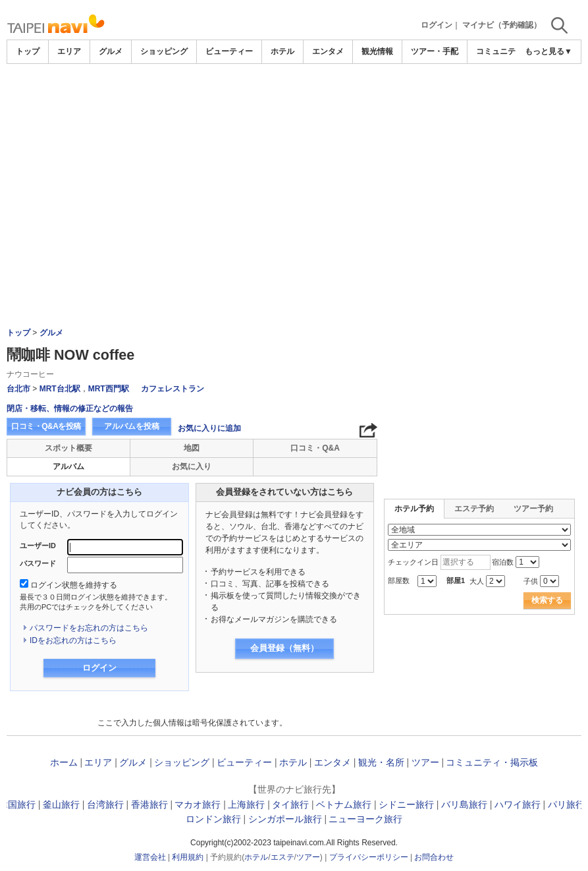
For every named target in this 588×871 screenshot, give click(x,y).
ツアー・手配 (435, 51)
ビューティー (229, 51)
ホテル (282, 51)
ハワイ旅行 (518, 804)
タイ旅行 (290, 804)
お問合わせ (434, 857)
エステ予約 (474, 509)
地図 (192, 448)
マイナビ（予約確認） (502, 25)
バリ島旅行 (464, 804)
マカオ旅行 (198, 804)
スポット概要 (68, 448)
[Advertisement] (294, 100)
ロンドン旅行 (213, 819)
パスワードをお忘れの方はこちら (89, 628)
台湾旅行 (105, 804)
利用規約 (188, 857)
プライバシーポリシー (369, 857)
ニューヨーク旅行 (365, 819)
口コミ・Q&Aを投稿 (46, 426)
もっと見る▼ (548, 51)
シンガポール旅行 (285, 819)
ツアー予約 (533, 509)
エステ (282, 857)
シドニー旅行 (406, 804)
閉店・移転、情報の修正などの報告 (70, 408)
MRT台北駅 (60, 389)
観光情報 (377, 51)
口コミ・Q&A (315, 448)
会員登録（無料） (284, 648)
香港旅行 (149, 804)
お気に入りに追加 (209, 428)
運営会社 (150, 857)
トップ (28, 51)
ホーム (64, 762)
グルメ (111, 51)
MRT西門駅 (109, 389)
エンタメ (328, 51)
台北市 (18, 389)
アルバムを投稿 (132, 426)
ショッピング (164, 51)
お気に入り (192, 466)
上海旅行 (246, 804)
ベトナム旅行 (344, 804)
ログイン (437, 25)
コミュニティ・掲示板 (492, 762)
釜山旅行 (61, 804)
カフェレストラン (173, 389)
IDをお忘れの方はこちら (73, 640)
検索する (547, 600)
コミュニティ (500, 51)
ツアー (425, 762)
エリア (69, 51)
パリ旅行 (566, 804)
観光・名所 (381, 762)
